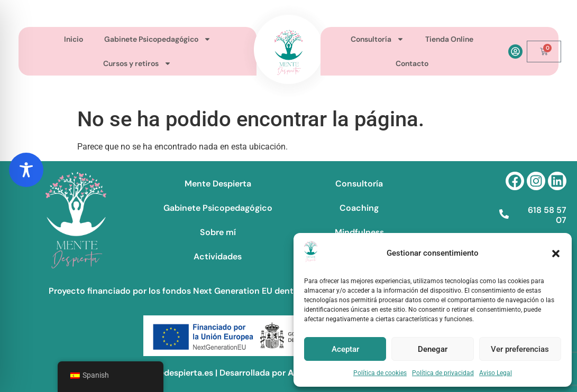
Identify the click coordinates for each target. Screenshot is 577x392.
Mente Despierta (218, 184)
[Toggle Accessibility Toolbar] (26, 170)
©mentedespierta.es (172, 373)
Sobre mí (218, 232)
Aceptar (345, 349)
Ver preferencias (520, 349)
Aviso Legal (496, 373)
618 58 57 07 (547, 215)
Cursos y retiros (137, 63)
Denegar (433, 349)
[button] (556, 254)
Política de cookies (380, 373)
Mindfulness (359, 232)
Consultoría (377, 39)
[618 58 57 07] (504, 214)
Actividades (218, 256)
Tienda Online (449, 39)
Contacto (412, 63)
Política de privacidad (443, 373)
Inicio (74, 39)
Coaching (359, 208)
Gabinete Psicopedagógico (158, 39)
